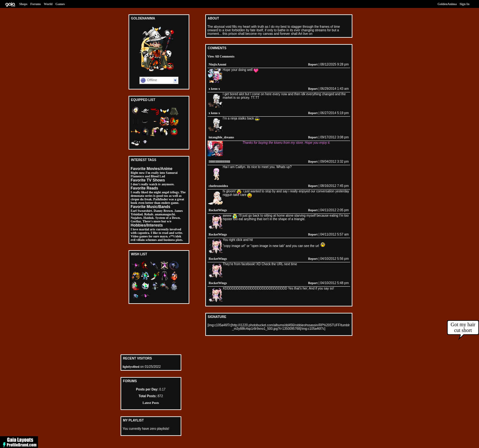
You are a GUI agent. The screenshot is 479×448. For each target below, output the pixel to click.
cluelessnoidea (219, 186)
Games (60, 4)
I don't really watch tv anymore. (153, 184)
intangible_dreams (221, 137)
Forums (36, 4)
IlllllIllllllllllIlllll (220, 162)
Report (313, 64)
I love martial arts (143, 229)
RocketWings (218, 210)
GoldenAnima (447, 4)
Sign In (464, 4)
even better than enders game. (159, 203)
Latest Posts (151, 403)
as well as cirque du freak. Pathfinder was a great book (157, 199)
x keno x (215, 89)
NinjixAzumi (218, 64)
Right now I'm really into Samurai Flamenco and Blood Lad (154, 174)
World (48, 4)
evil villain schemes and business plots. (157, 240)
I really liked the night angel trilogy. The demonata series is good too (158, 194)
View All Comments (221, 56)
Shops (23, 4)
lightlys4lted (131, 367)
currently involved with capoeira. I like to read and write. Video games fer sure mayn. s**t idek (157, 233)
